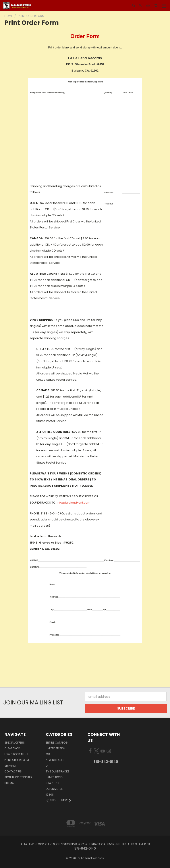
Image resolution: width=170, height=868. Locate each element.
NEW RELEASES (55, 760)
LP (47, 766)
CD (48, 754)
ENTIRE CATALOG (57, 743)
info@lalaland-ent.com (74, 503)
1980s (50, 795)
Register (26, 777)
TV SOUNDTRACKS (58, 771)
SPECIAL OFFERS (15, 743)
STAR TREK (53, 783)
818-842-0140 (106, 762)
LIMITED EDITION (56, 748)
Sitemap (10, 783)
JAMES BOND (54, 777)
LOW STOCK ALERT (16, 754)
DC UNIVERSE (54, 789)
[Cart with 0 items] (156, 6)
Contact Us (13, 771)
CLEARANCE (12, 748)
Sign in (10, 777)
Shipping (10, 766)
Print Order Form (17, 760)
